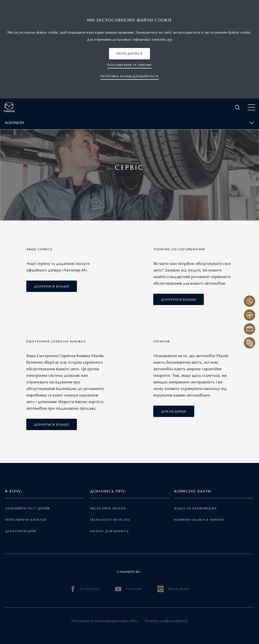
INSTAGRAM (173, 589)
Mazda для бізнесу (109, 531)
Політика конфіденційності (166, 621)
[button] (129, 54)
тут (169, 39)
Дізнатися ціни (21, 531)
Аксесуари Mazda (108, 508)
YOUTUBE (129, 589)
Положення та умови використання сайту (104, 621)
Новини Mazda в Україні (199, 520)
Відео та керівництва (196, 508)
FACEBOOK (85, 589)
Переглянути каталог (26, 520)
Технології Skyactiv (110, 520)
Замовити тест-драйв (27, 508)
